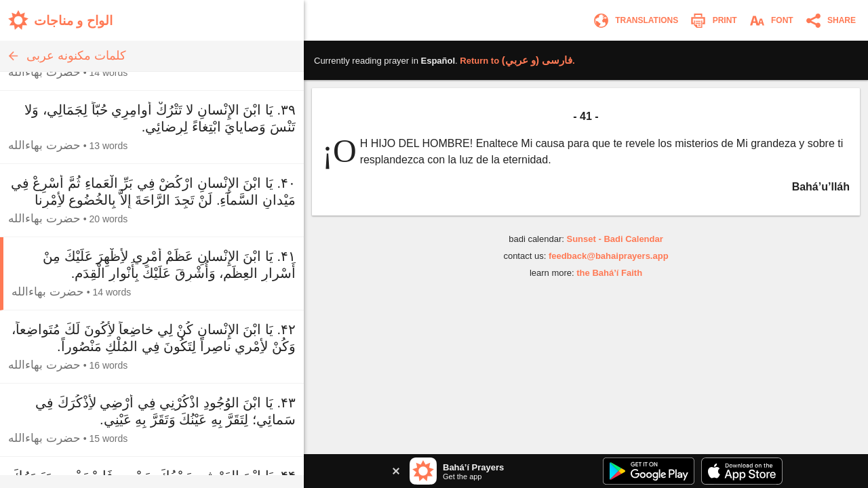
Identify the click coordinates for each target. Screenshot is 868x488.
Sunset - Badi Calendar (614, 239)
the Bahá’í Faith (609, 273)
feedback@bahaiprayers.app (609, 256)
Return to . (517, 61)
